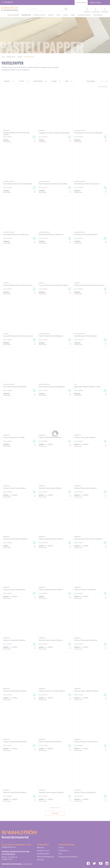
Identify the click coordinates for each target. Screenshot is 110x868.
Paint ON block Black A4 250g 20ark (51, 336)
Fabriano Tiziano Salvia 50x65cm (14, 640)
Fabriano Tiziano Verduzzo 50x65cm (51, 590)
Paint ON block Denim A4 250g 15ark (87, 184)
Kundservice (8, 2)
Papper (20, 57)
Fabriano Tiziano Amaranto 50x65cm (51, 792)
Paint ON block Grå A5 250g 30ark (86, 234)
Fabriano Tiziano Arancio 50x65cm (86, 742)
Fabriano (7, 435)
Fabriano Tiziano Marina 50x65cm (86, 640)
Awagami (6, 130)
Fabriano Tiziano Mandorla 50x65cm (51, 539)
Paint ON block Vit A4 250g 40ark (86, 336)
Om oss (61, 848)
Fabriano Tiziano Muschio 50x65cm (51, 640)
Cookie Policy (63, 851)
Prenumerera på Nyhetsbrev (68, 857)
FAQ (60, 854)
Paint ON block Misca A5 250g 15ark (51, 234)
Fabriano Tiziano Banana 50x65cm (50, 488)
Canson (6, 283)
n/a (75, 384)
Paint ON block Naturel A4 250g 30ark (52, 387)
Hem (3, 57)
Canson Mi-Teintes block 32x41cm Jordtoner (18, 336)
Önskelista (95, 9)
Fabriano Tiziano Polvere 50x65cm (15, 691)
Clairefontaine (80, 130)
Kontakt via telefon (43, 854)
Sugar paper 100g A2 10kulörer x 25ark (87, 387)
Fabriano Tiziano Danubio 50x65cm (15, 742)
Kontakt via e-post (43, 851)
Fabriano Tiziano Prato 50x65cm (85, 590)
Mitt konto (41, 848)
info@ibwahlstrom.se (9, 847)
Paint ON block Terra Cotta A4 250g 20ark (88, 133)
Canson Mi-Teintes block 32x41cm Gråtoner (53, 285)
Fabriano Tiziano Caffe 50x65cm (14, 590)
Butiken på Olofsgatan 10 (45, 857)
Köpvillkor (41, 860)
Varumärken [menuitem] (98, 15)
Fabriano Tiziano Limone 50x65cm (50, 742)
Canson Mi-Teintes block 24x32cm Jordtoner (89, 285)
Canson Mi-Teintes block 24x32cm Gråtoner (18, 285)
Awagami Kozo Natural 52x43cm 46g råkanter (54, 133)
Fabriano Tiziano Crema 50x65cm (15, 488)
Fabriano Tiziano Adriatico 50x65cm (86, 691)
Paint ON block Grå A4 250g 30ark (15, 387)
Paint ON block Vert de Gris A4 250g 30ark (18, 184)
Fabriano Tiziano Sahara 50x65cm (86, 488)
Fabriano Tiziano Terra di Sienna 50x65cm (88, 539)
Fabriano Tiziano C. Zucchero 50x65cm (52, 691)
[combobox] (49, 9)
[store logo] (9, 9)
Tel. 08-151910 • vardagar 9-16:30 (16, 845)
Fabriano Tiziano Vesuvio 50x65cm (15, 792)
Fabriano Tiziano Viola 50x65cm (85, 792)
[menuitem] (14, 15)
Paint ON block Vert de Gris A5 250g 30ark (53, 184)
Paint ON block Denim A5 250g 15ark (16, 234)
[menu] (55, 15)
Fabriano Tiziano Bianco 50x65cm (50, 437)
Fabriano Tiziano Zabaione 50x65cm (15, 539)
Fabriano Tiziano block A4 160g (14, 437)
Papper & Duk (11, 57)
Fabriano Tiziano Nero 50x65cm (85, 437)
